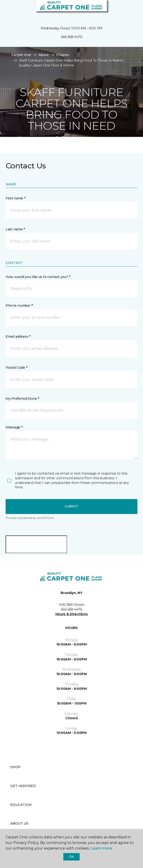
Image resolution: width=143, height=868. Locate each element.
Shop (15, 767)
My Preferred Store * (22, 399)
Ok (71, 857)
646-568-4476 (72, 37)
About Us (19, 823)
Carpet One (21, 55)
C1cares (63, 55)
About (44, 55)
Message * (14, 427)
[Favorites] (131, 9)
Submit (71, 506)
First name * (15, 198)
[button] (125, 9)
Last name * (15, 229)
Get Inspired (23, 786)
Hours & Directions (72, 614)
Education (21, 805)
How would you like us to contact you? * (38, 277)
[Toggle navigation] (7, 9)
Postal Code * (16, 368)
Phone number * (19, 306)
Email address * (18, 337)
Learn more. (102, 848)
